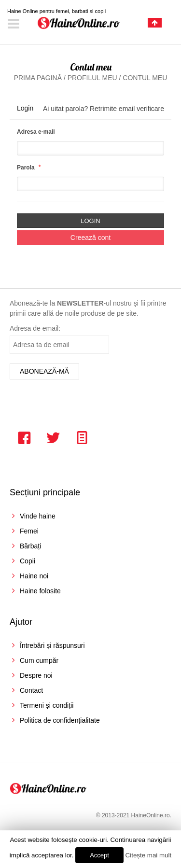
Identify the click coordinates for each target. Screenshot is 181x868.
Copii (28, 561)
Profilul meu (92, 78)
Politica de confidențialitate (60, 720)
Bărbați (30, 546)
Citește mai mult (149, 855)
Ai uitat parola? (65, 109)
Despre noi (36, 675)
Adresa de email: (35, 328)
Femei (29, 531)
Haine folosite (40, 591)
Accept (99, 855)
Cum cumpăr (39, 660)
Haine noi (34, 576)
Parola (26, 168)
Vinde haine (38, 516)
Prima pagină (38, 78)
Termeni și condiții (47, 705)
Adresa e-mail (36, 132)
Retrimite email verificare (127, 109)
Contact (31, 690)
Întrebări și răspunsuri (52, 645)
